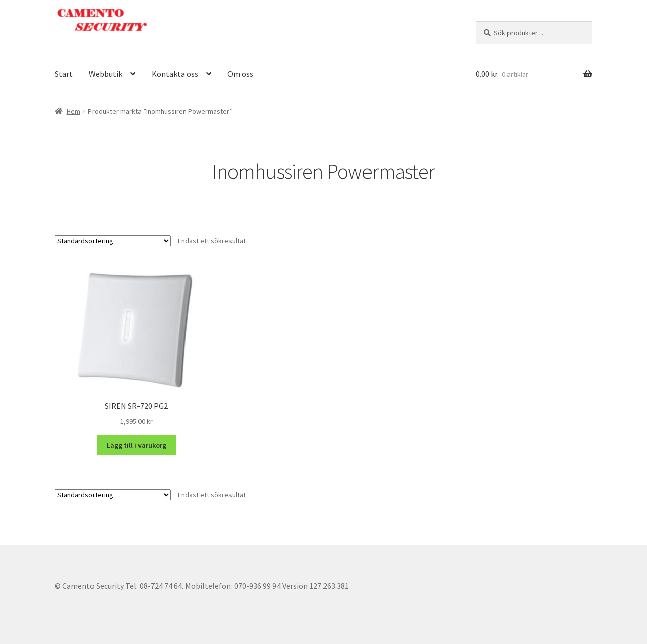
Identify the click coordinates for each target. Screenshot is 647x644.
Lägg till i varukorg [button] (136, 445)
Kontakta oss (175, 74)
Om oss (240, 74)
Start (64, 74)
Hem (74, 111)
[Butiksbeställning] (113, 241)
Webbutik (106, 74)
